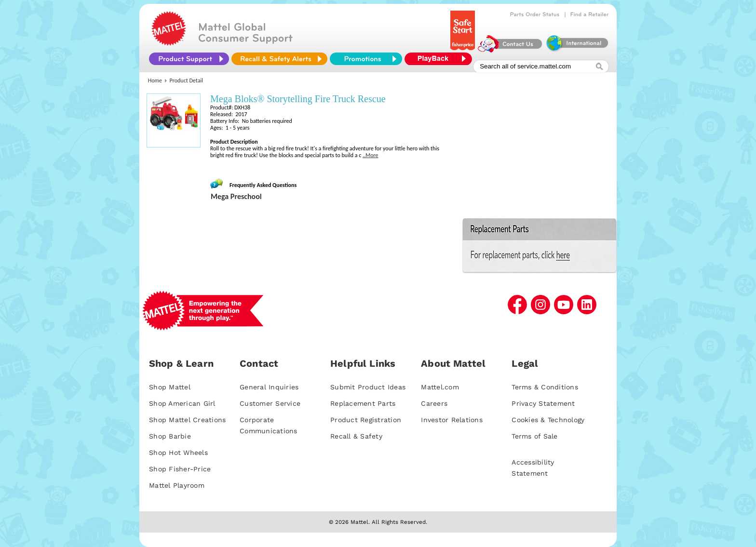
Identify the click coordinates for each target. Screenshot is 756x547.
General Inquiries (269, 387)
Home (155, 80)
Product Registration (366, 420)
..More (371, 155)
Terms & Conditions (545, 387)
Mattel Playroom (177, 485)
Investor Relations (452, 420)
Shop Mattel (170, 387)
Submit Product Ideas (368, 387)
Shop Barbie (170, 436)
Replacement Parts (363, 403)
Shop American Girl (182, 403)
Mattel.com (440, 387)
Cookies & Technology (548, 420)
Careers (434, 403)
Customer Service (270, 403)
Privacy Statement (543, 403)
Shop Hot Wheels (178, 453)
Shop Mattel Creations (187, 420)
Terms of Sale (534, 436)
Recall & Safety (356, 436)
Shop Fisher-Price (180, 469)
